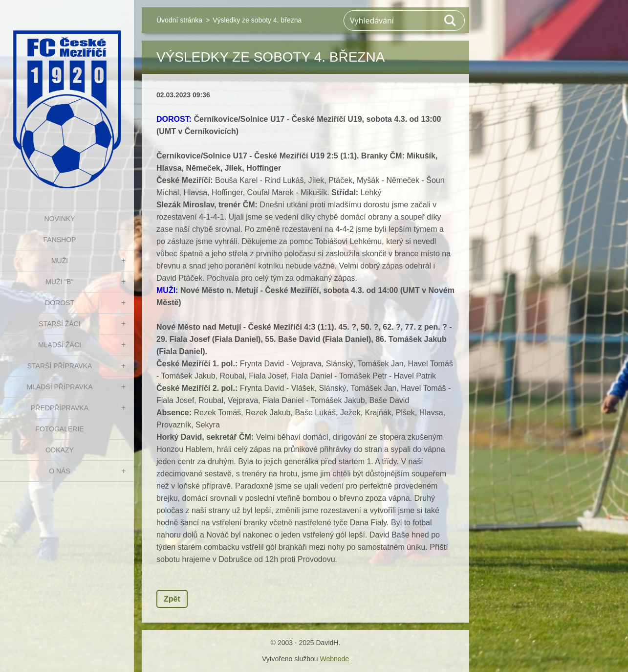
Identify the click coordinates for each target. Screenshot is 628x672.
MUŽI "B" (59, 282)
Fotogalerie (59, 429)
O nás (60, 471)
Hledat (451, 21)
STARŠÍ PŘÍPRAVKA (60, 366)
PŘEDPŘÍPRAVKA (60, 408)
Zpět (172, 599)
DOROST (60, 303)
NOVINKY (59, 219)
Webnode (334, 659)
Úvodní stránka (179, 20)
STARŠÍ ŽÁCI (59, 324)
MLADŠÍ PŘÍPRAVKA (59, 387)
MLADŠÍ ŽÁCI (60, 345)
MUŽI (60, 261)
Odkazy (60, 450)
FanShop (60, 240)
